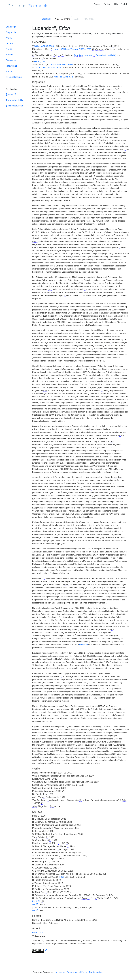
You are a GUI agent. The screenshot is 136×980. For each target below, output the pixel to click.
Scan (9, 95)
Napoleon (84, 645)
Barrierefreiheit (96, 972)
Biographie (11, 32)
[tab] (62, 19)
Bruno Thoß (38, 932)
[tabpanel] (68, 490)
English (124, 4)
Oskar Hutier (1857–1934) (48, 68)
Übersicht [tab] (46, 19)
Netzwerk (11, 66)
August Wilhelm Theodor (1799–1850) (73, 49)
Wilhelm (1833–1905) (44, 46)
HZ (60, 877)
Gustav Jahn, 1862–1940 (61, 65)
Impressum (60, 972)
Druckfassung (14, 77)
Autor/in (9, 55)
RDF (9, 71)
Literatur (9, 44)
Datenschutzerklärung (77, 972)
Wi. (34, 904)
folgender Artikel (14, 106)
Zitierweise (11, 60)
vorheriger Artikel (15, 100)
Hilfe (116, 4)
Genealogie (11, 27)
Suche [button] (97, 4)
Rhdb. (35, 901)
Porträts (9, 49)
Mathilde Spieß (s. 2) (64, 77)
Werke (9, 38)
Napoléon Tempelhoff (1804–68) (95, 55)
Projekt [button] (107, 4)
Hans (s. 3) (39, 61)
